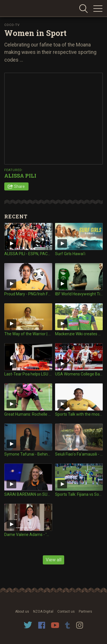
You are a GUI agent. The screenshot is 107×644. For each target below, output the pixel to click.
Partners (85, 612)
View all (53, 560)
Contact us (66, 612)
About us (22, 612)
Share (19, 186)
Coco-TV (12, 25)
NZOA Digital (43, 612)
